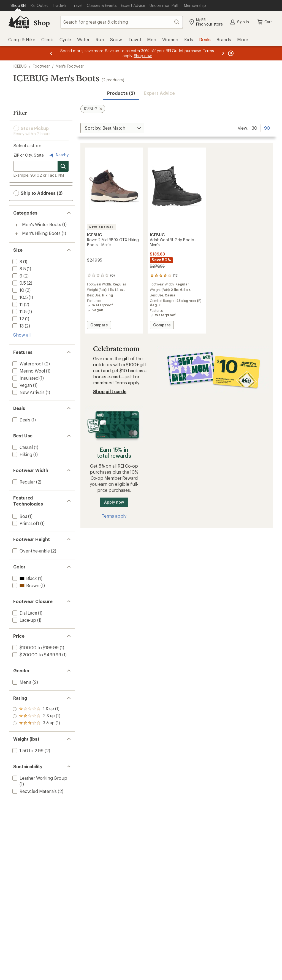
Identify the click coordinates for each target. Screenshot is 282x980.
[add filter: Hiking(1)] (22, 454)
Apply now (114, 502)
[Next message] (223, 53)
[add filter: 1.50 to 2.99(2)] (27, 750)
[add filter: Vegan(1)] (22, 385)
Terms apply (127, 383)
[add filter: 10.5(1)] (19, 297)
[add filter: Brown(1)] (25, 585)
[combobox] (122, 22)
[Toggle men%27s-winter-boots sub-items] (17, 225)
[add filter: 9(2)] (17, 276)
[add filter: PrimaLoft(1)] (25, 523)
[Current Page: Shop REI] (18, 5)
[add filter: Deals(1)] (21, 420)
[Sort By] (112, 128)
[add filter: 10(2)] (18, 290)
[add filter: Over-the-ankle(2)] (31, 551)
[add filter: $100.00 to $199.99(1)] (35, 647)
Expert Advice (159, 93)
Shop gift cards (110, 391)
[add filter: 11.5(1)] (19, 311)
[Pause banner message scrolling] (230, 53)
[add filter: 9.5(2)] (19, 283)
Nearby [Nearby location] (58, 155)
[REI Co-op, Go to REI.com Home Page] (19, 22)
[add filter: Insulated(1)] (25, 378)
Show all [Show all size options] (22, 335)
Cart (264, 22)
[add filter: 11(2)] (17, 304)
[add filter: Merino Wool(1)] (28, 371)
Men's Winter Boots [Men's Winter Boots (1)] (42, 224)
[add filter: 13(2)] (17, 326)
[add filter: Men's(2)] (21, 682)
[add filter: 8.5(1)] (19, 269)
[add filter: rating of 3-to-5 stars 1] (36, 709)
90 (267, 127)
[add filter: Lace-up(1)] (24, 620)
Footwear (41, 66)
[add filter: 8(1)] (17, 261)
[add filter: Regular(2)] (23, 482)
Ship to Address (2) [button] (38, 193)
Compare (99, 326)
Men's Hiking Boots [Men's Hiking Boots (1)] (41, 233)
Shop (42, 23)
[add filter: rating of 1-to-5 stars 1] (36, 723)
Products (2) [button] (121, 93)
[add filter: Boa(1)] (19, 516)
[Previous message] (51, 53)
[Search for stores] (63, 166)
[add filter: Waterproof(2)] (27, 364)
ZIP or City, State (29, 155)
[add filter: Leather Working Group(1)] (39, 778)
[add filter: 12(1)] (18, 319)
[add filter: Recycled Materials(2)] (34, 791)
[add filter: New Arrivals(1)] (28, 392)
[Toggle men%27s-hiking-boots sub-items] (17, 234)
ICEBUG (20, 66)
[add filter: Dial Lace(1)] (24, 613)
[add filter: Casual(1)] (22, 447)
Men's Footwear (70, 66)
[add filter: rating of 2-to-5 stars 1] (36, 716)
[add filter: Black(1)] (24, 578)
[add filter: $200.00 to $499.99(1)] (36, 655)
